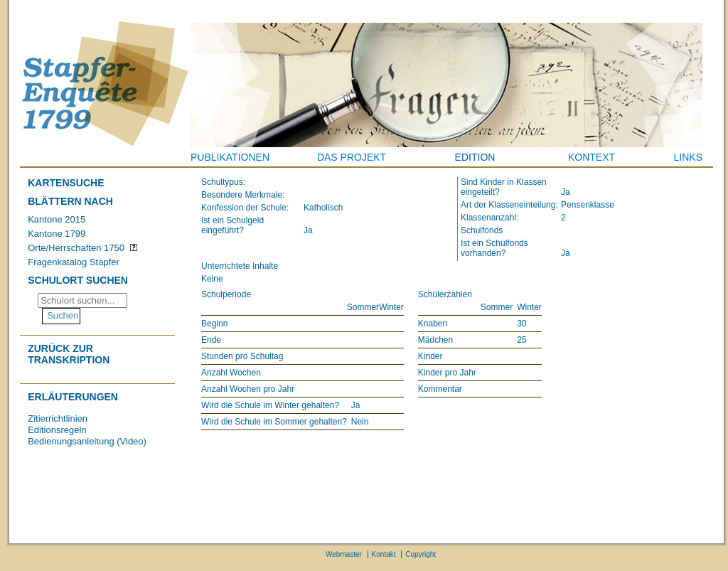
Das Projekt (352, 157)
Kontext (591, 157)
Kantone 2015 (57, 219)
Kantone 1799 (57, 234)
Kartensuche (66, 183)
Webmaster (344, 554)
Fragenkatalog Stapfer (74, 262)
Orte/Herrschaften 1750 (76, 248)
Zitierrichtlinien (58, 418)
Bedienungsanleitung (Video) (87, 441)
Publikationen (230, 157)
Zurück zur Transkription (69, 354)
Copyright (421, 554)
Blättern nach (70, 201)
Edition (475, 157)
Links (688, 157)
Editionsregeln (57, 430)
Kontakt (384, 554)
